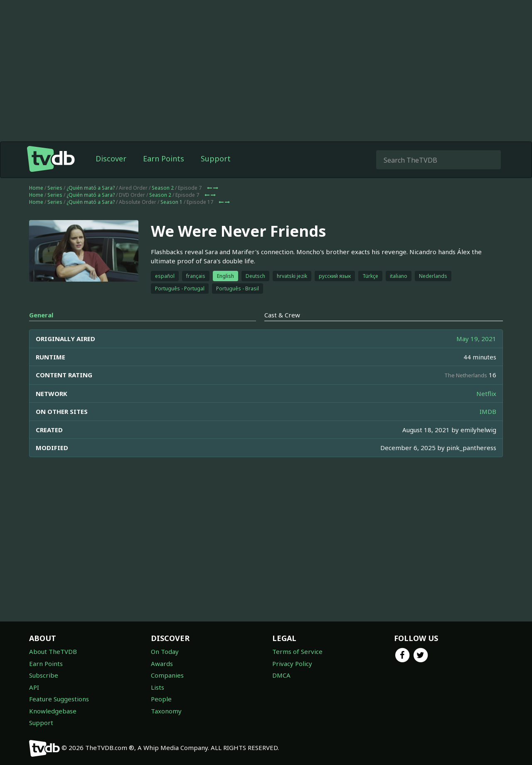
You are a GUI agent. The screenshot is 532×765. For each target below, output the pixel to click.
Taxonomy (166, 711)
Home (36, 188)
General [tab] (41, 315)
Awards (162, 663)
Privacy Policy (292, 663)
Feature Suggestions (59, 699)
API (34, 687)
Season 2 (163, 188)
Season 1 (171, 202)
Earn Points (164, 158)
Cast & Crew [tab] (282, 315)
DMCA (281, 675)
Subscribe (44, 675)
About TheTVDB (53, 651)
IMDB (488, 411)
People (161, 699)
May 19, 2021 (476, 339)
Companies (167, 675)
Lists (158, 687)
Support (216, 158)
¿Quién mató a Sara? (91, 188)
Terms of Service (297, 651)
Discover (111, 158)
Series (55, 188)
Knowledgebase (53, 711)
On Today (165, 651)
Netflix (486, 394)
